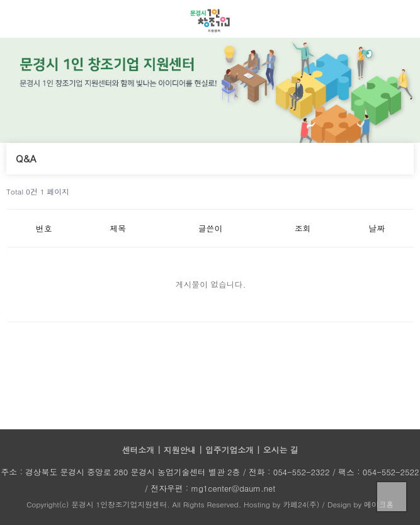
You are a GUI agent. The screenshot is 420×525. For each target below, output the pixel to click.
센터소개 (139, 450)
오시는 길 (281, 450)
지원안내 (181, 450)
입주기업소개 (231, 450)
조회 (303, 228)
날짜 (377, 228)
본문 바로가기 (0, 0)
